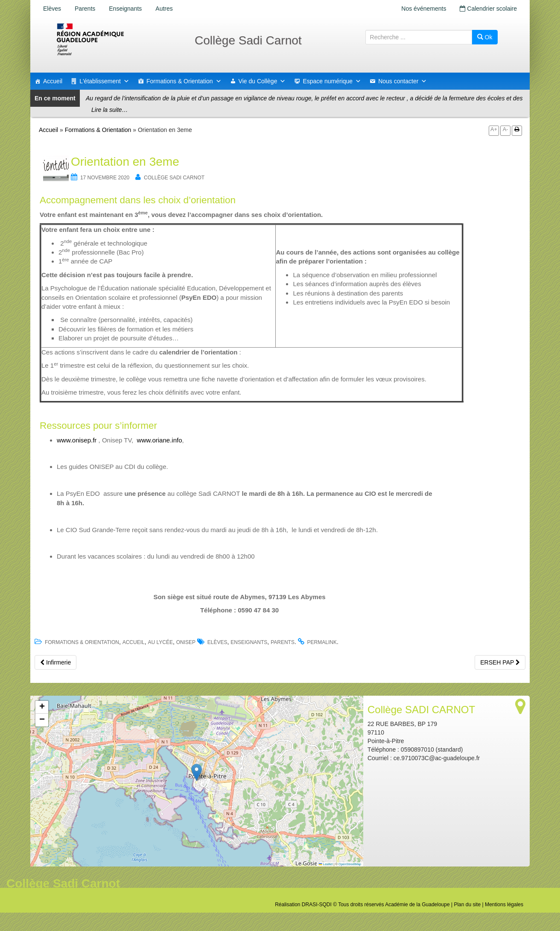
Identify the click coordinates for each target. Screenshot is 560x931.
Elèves (52, 9)
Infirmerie (55, 662)
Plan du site (467, 905)
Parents (85, 9)
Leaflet (326, 864)
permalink (322, 642)
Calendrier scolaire (488, 9)
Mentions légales (504, 905)
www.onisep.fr (77, 440)
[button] (197, 772)
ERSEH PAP (500, 662)
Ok (485, 37)
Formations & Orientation (184, 81)
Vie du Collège (262, 81)
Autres (164, 9)
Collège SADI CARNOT (174, 178)
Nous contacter (402, 81)
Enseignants (125, 9)
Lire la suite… (110, 110)
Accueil (53, 81)
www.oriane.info (160, 440)
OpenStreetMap (350, 864)
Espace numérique (332, 81)
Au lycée (160, 642)
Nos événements (424, 9)
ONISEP (186, 642)
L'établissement (104, 81)
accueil (134, 642)
